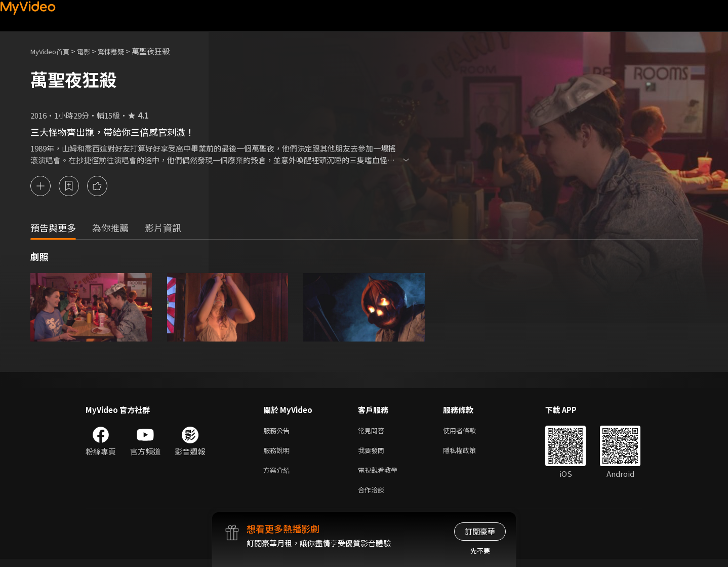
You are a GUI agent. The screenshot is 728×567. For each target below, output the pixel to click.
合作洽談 (373, 497)
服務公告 (278, 433)
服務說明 (278, 454)
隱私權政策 (468, 454)
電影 (92, 51)
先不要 (480, 551)
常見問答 (373, 433)
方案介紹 (278, 476)
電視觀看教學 (381, 476)
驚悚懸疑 (122, 51)
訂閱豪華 (480, 531)
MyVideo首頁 (53, 51)
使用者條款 (468, 433)
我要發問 (373, 454)
